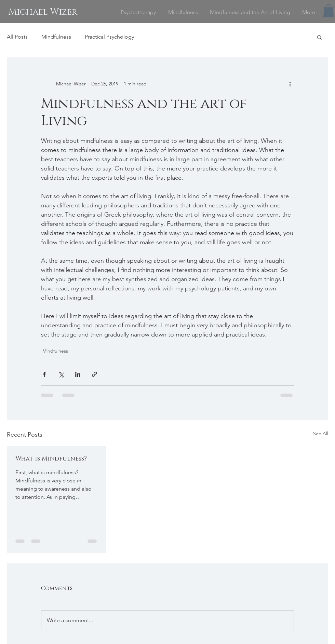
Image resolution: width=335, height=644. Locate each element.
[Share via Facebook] (44, 374)
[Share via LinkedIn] (78, 374)
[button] (329, 11)
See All (321, 434)
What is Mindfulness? (51, 459)
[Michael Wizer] (43, 12)
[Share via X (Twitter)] (61, 374)
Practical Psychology (109, 37)
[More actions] (290, 84)
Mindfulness (56, 37)
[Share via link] (95, 374)
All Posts (17, 37)
